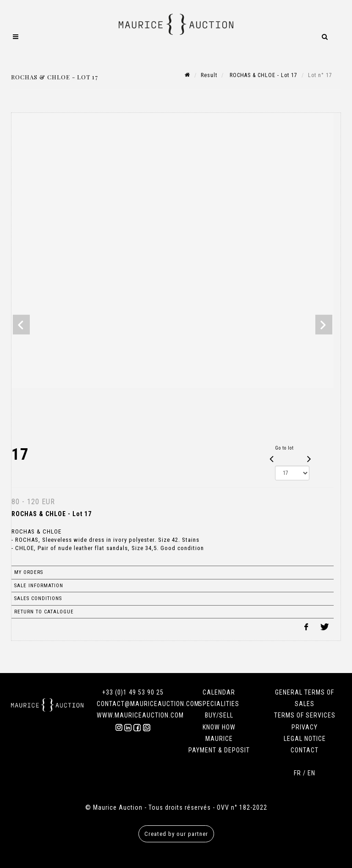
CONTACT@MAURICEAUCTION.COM (148, 704)
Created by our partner (176, 834)
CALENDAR (219, 692)
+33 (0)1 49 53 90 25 (133, 692)
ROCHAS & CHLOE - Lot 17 (263, 75)
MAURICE (219, 739)
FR (297, 773)
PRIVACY (305, 727)
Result (209, 75)
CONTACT (305, 750)
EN (311, 773)
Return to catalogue (44, 612)
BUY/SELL (219, 715)
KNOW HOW (219, 727)
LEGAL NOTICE (305, 739)
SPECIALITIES (219, 704)
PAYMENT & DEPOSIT (219, 750)
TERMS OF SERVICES (305, 715)
